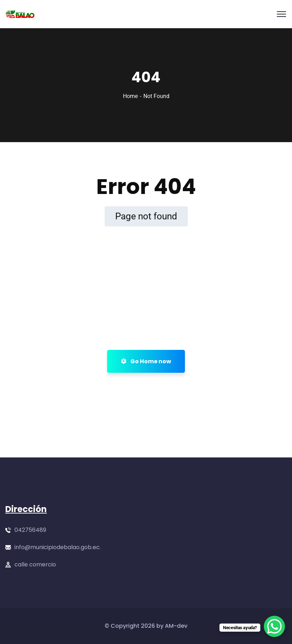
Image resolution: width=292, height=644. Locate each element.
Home (130, 96)
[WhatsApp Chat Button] (274, 626)
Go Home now (146, 361)
